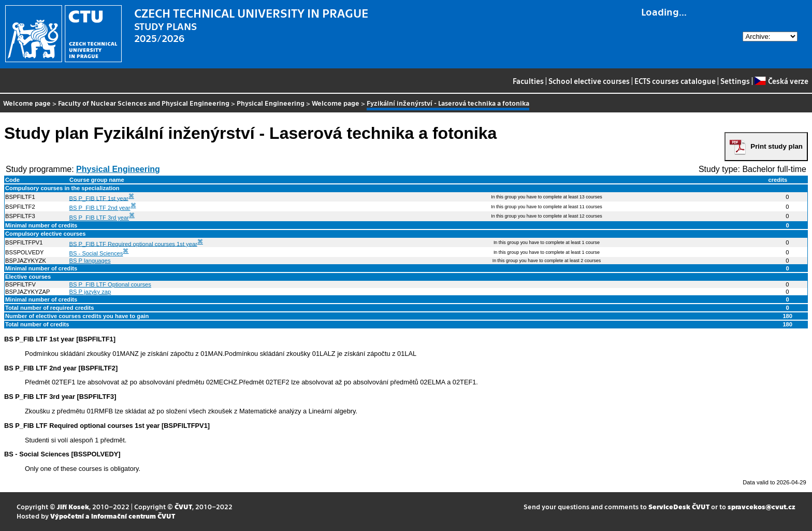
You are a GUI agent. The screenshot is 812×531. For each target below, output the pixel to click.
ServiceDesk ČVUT (679, 506)
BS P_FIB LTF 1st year (99, 198)
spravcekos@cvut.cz (762, 506)
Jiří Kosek (73, 506)
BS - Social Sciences (96, 253)
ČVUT (183, 506)
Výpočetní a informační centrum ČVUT (113, 516)
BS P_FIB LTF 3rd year (99, 218)
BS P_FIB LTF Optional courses (110, 284)
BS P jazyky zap (90, 292)
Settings (735, 81)
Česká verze (781, 81)
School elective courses (589, 81)
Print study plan (777, 146)
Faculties (528, 81)
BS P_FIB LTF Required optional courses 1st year (133, 243)
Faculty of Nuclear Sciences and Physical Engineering (144, 103)
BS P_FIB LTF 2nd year (100, 208)
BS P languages (90, 261)
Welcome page (27, 103)
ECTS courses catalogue (675, 81)
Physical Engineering (271, 103)
